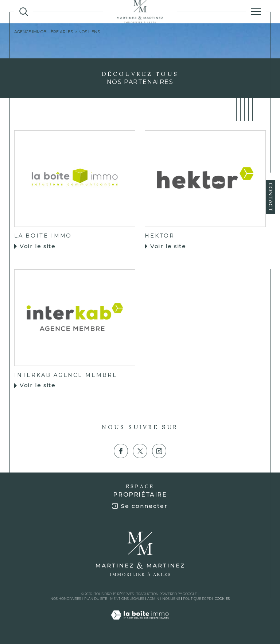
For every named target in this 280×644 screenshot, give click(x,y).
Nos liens (171, 599)
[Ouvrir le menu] (256, 12)
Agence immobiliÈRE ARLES (44, 32)
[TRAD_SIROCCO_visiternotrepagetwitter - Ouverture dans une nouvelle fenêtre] (140, 451)
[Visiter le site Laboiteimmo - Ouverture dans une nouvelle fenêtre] (140, 622)
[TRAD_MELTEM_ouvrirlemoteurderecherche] (24, 12)
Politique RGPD (197, 599)
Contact (271, 197)
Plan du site (96, 599)
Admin (153, 599)
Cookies (222, 599)
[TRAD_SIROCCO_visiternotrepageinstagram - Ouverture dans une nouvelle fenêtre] (159, 451)
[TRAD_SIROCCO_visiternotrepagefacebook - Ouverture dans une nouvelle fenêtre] (121, 451)
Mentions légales (127, 599)
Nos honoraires (66, 599)
